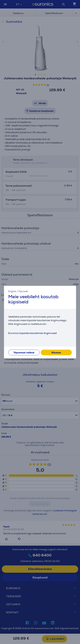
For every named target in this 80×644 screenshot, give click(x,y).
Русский (23, 291)
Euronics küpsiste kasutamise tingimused (32, 333)
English (12, 291)
